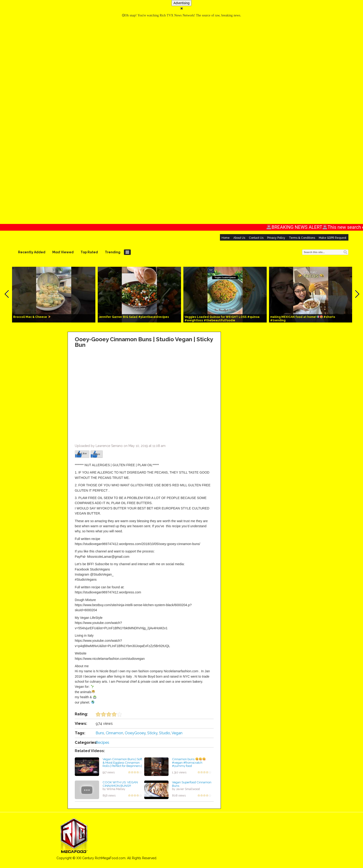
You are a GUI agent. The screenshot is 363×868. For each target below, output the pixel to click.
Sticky (152, 733)
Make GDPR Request (333, 238)
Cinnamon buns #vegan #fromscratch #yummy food (189, 762)
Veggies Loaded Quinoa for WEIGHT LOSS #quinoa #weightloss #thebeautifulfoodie (222, 319)
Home (226, 238)
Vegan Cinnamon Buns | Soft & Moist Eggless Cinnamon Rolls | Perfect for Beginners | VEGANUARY (122, 764)
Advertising (181, 3)
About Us (239, 238)
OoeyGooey (135, 733)
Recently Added (32, 252)
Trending (113, 252)
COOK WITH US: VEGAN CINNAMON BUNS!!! (120, 784)
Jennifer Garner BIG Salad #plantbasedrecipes (134, 317)
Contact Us (256, 238)
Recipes (102, 742)
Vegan (177, 733)
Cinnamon (114, 733)
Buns (100, 733)
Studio (165, 733)
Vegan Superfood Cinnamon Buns (192, 784)
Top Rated (89, 252)
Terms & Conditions (302, 238)
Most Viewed (63, 252)
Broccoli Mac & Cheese (32, 317)
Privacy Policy (276, 238)
